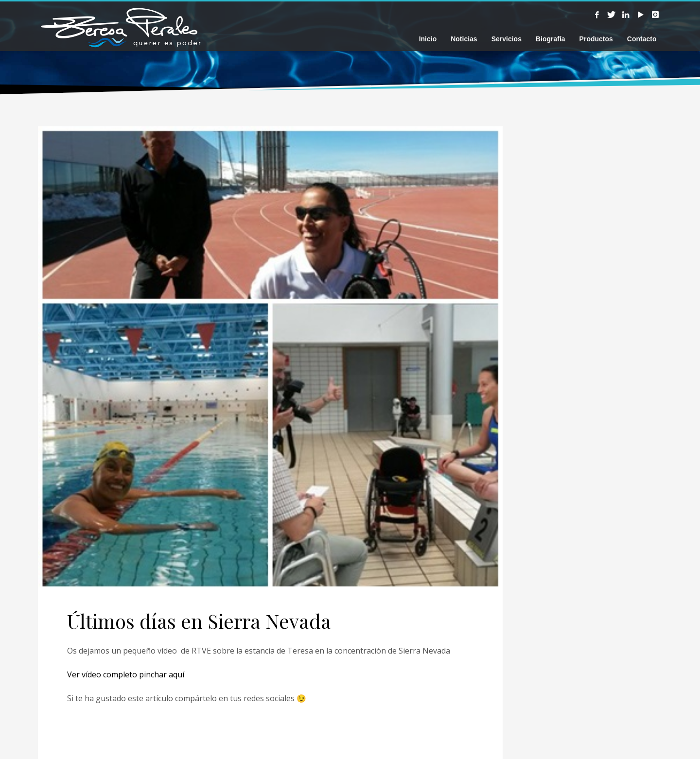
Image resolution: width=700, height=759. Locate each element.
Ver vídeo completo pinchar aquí (126, 674)
